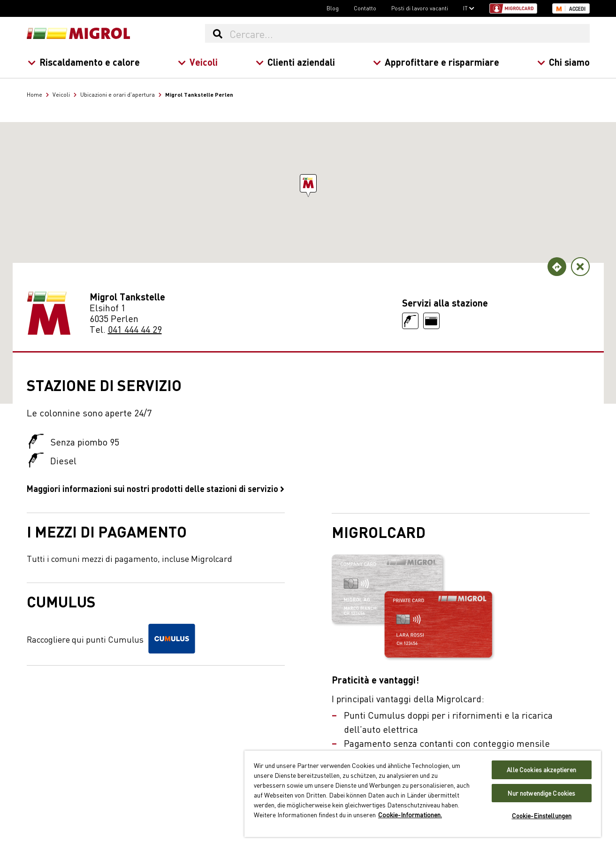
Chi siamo (563, 62)
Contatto (365, 8)
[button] (308, 183)
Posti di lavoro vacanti (420, 8)
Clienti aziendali (295, 62)
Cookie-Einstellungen (542, 816)
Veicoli (197, 62)
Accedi (577, 9)
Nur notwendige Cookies (541, 793)
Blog (333, 8)
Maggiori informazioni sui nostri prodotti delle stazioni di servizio (156, 488)
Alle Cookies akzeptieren (541, 770)
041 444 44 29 (135, 329)
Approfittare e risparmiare (436, 62)
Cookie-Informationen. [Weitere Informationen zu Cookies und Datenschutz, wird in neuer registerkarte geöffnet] (410, 814)
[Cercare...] (409, 33)
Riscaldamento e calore (83, 62)
